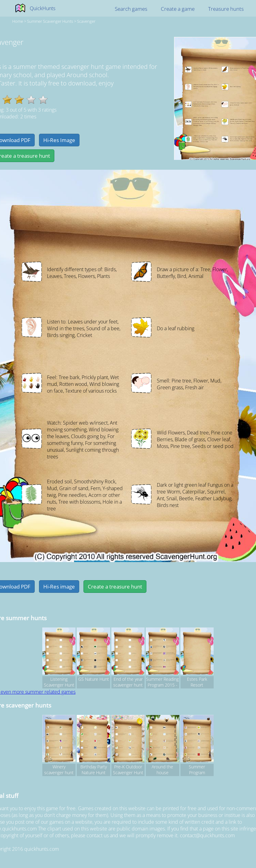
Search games (131, 9)
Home (18, 21)
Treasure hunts (226, 9)
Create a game (178, 9)
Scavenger (86, 21)
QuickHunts (43, 8)
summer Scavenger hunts (50, 21)
